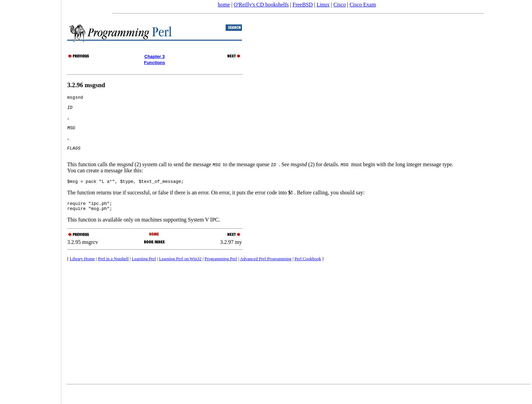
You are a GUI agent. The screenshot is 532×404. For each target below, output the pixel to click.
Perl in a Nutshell (113, 274)
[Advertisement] (31, 200)
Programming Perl (221, 274)
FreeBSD (303, 5)
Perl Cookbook (308, 274)
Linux (323, 5)
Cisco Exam (363, 5)
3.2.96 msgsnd (86, 85)
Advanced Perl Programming (266, 274)
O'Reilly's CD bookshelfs (261, 5)
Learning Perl (144, 274)
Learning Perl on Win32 (180, 274)
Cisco (339, 5)
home (224, 5)
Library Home (82, 274)
